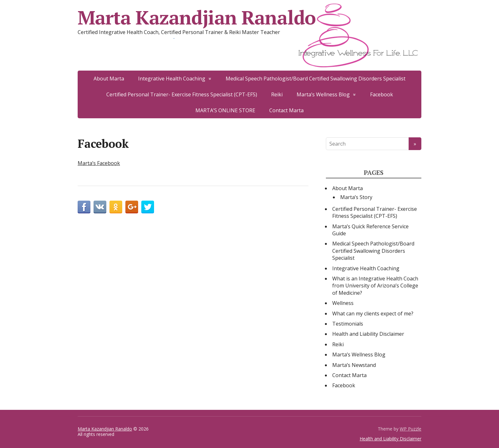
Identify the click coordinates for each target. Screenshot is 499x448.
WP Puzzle (411, 429)
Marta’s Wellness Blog (323, 94)
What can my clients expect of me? (373, 314)
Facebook (382, 94)
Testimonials (348, 324)
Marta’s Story (356, 197)
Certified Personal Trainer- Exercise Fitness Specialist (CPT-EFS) (182, 94)
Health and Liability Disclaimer (368, 334)
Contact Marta (286, 110)
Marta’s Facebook (99, 163)
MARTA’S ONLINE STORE (225, 110)
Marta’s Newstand (354, 365)
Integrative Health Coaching (172, 79)
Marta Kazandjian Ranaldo (197, 17)
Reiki (277, 94)
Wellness (343, 303)
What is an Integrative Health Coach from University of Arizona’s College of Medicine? (375, 286)
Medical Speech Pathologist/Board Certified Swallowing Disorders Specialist (316, 79)
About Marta (109, 79)
